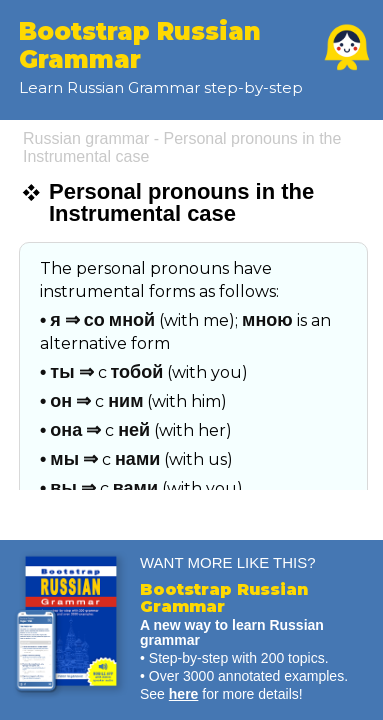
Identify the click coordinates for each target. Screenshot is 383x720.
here (184, 694)
